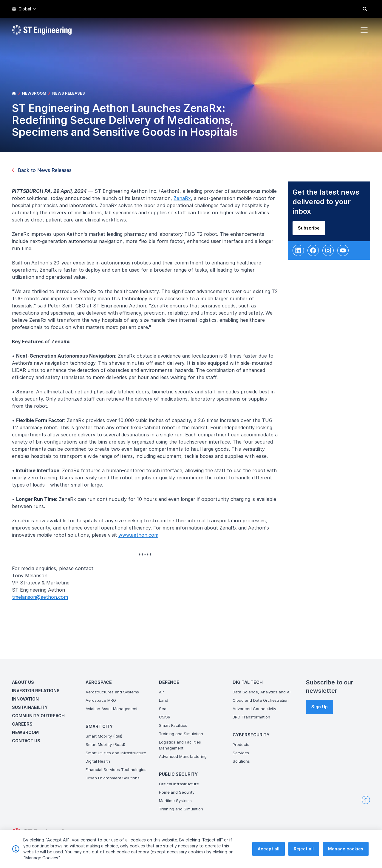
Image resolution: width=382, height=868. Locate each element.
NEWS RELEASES (69, 93)
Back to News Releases (42, 170)
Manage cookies (346, 853)
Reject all (304, 853)
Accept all (269, 853)
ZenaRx (185, 201)
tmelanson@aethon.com (42, 599)
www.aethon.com (141, 537)
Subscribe (311, 230)
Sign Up (320, 707)
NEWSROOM (34, 93)
